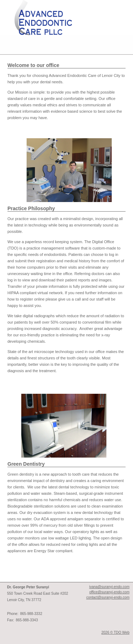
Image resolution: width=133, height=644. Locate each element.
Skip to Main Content (18, 2)
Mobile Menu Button (6, 45)
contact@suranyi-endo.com (108, 597)
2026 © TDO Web (115, 632)
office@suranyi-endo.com (109, 592)
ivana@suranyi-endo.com (109, 587)
